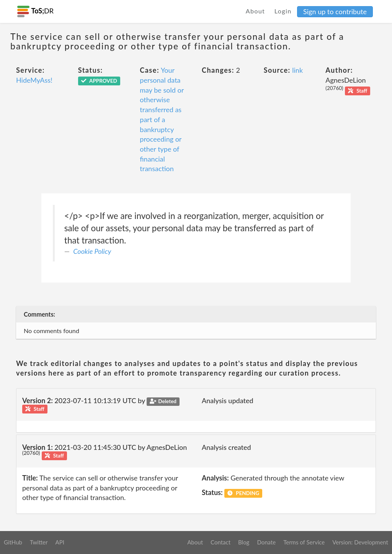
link (297, 70)
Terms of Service (304, 542)
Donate (266, 542)
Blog (244, 542)
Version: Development (360, 542)
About (256, 11)
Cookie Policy (92, 251)
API (60, 542)
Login (283, 11)
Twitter (39, 542)
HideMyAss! (34, 80)
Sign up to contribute (335, 11)
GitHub (13, 542)
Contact (220, 542)
